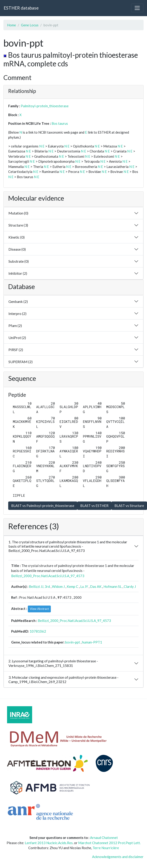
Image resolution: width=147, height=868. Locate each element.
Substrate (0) (19, 261)
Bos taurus (60, 123)
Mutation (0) (18, 213)
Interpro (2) (17, 313)
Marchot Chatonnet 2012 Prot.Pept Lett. (109, 843)
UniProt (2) (17, 338)
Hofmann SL (113, 586)
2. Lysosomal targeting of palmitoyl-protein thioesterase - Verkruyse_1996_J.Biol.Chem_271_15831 (53, 663)
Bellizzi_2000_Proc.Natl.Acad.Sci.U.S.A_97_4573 (48, 576)
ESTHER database (21, 8)
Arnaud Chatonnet (104, 838)
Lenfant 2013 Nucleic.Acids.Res (49, 843)
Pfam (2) (15, 325)
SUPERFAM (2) (21, 362)
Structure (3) (18, 225)
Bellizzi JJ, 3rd (39, 586)
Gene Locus (30, 25)
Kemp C (72, 586)
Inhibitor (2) (18, 273)
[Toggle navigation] (137, 8)
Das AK (96, 586)
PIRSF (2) (16, 350)
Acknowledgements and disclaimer (118, 857)
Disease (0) (17, 249)
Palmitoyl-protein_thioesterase (45, 106)
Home (12, 25)
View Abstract (39, 609)
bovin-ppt (73, 642)
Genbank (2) (18, 301)
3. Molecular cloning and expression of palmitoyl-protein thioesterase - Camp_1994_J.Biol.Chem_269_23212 (63, 679)
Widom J (58, 586)
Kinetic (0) (17, 237)
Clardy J (130, 586)
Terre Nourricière (106, 848)
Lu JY (84, 586)
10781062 (38, 631)
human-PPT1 (92, 642)
